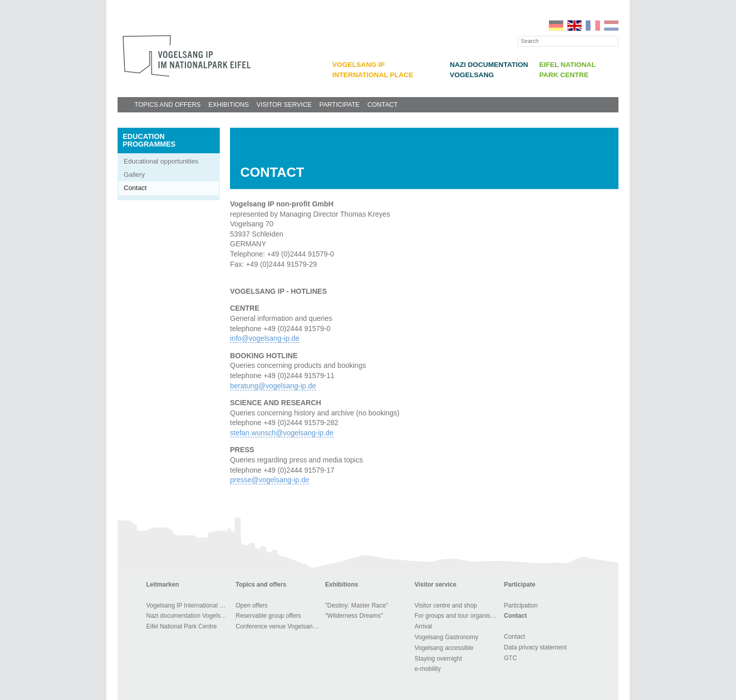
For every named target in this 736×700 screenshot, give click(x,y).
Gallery (134, 174)
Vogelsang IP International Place (189, 605)
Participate (340, 105)
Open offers (251, 605)
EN (574, 26)
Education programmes (149, 140)
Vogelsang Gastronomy (446, 637)
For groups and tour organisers (457, 616)
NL (611, 26)
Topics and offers (168, 105)
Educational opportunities (161, 161)
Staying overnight (438, 659)
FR (593, 26)
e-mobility (428, 669)
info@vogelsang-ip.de (265, 338)
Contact (383, 105)
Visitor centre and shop (446, 605)
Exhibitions (229, 105)
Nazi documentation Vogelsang (188, 616)
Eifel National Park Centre (181, 626)
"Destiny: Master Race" (356, 605)
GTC (510, 658)
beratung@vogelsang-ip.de (273, 386)
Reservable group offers (268, 616)
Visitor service (284, 105)
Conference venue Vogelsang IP (279, 626)
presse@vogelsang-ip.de (270, 480)
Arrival (423, 626)
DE (556, 26)
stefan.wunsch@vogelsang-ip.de (282, 433)
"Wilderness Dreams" (354, 616)
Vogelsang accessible (444, 648)
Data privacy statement (535, 647)
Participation (521, 605)
